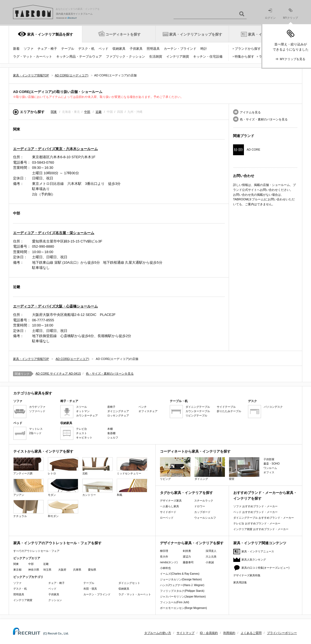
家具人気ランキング (254, 560)
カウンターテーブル (198, 411)
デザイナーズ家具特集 (247, 575)
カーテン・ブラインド (180, 49)
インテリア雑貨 (178, 57)
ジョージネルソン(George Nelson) (181, 579)
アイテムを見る (250, 112)
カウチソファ (37, 407)
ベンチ (143, 407)
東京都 (17, 570)
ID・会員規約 (209, 633)
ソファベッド (37, 411)
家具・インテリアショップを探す (196, 34)
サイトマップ (186, 633)
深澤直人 (211, 551)
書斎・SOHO (271, 464)
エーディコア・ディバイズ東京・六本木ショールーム (55, 149)
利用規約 (229, 633)
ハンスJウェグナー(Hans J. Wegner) (182, 585)
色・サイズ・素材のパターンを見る (264, 119)
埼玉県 (47, 570)
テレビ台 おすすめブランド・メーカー (257, 523)
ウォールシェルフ (205, 518)
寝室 (244, 469)
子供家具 (136, 49)
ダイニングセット (129, 583)
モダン (63, 488)
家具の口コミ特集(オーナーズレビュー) (266, 568)
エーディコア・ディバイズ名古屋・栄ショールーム (54, 233)
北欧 (98, 466)
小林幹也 (165, 568)
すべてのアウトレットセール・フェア (36, 551)
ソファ (29, 49)
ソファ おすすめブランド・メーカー (255, 506)
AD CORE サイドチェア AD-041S (58, 374)
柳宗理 (164, 551)
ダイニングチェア (118, 411)
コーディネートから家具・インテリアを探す (195, 451)
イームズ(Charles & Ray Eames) (180, 574)
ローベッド (167, 518)
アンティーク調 (29, 466)
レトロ (63, 466)
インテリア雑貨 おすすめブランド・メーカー (261, 529)
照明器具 (153, 49)
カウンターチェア (87, 416)
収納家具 (119, 49)
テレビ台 (81, 429)
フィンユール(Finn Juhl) (175, 602)
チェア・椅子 (47, 49)
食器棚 (111, 433)
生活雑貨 (156, 57)
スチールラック (204, 501)
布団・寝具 (90, 589)
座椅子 (111, 407)
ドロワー (200, 506)
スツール (81, 407)
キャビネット (84, 438)
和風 (132, 488)
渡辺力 (187, 557)
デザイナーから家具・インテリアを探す (192, 543)
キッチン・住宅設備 (208, 57)
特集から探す (244, 57)
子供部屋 (269, 459)
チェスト (81, 433)
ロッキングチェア (118, 416)
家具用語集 (240, 582)
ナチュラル (29, 509)
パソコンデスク (273, 407)
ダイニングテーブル (198, 407)
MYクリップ (290, 14)
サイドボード (168, 512)
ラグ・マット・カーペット (33, 57)
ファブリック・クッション (125, 57)
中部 (87, 112)
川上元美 (211, 557)
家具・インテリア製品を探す (50, 34)
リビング (175, 469)
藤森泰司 (188, 562)
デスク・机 (86, 49)
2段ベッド (35, 433)
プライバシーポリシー (282, 633)
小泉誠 (210, 562)
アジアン (29, 488)
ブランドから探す (248, 49)
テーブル (68, 49)
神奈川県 (34, 570)
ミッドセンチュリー (132, 466)
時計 (204, 49)
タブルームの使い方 (158, 633)
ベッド (103, 49)
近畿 (99, 112)
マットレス (36, 429)
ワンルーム (270, 468)
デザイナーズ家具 (171, 501)
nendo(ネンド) (169, 562)
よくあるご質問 (251, 633)
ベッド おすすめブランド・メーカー (255, 512)
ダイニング (210, 469)
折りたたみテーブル (229, 411)
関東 (54, 112)
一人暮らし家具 (169, 506)
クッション (55, 600)
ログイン (270, 14)
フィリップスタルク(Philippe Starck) (182, 591)
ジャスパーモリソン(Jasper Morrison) (183, 597)
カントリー (98, 488)
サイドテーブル (226, 407)
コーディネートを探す (123, 34)
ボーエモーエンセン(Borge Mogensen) (183, 608)
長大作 (164, 557)
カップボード (202, 512)
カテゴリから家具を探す (33, 393)
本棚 (110, 429)
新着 (16, 49)
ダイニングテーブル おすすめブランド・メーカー (264, 518)
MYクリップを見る (293, 59)
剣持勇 (187, 551)
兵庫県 (77, 570)
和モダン (63, 509)
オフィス (269, 472)
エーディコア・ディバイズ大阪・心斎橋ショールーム (55, 306)
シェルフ (113, 438)
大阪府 (62, 570)
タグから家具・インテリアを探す (186, 493)
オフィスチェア (148, 411)
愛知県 (92, 570)
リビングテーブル (196, 416)
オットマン (83, 411)
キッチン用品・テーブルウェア (79, 57)
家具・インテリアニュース (258, 551)
